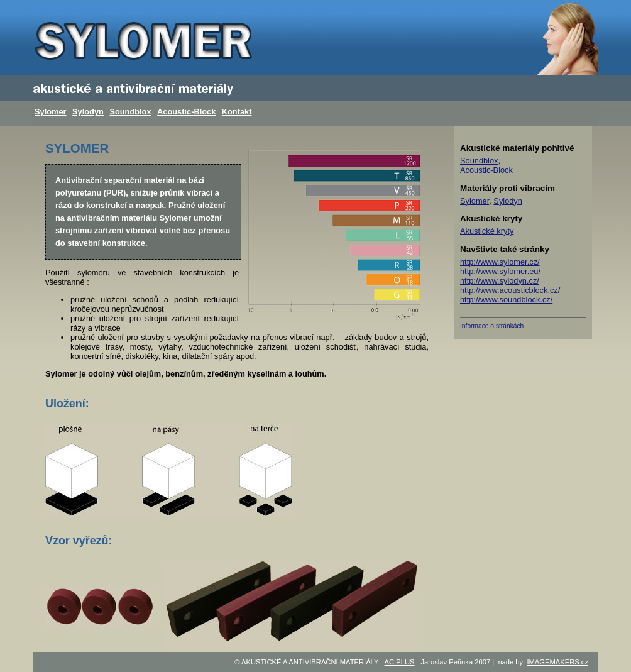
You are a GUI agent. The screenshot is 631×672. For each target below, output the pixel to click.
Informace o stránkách (492, 326)
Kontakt (237, 112)
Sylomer (51, 112)
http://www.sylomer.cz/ (500, 262)
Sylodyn (88, 112)
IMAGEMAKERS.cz (557, 662)
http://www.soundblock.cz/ (506, 300)
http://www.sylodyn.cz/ (500, 281)
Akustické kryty (487, 231)
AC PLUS (400, 662)
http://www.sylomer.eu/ (500, 271)
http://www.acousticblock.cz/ (510, 290)
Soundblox (130, 112)
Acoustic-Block (186, 112)
